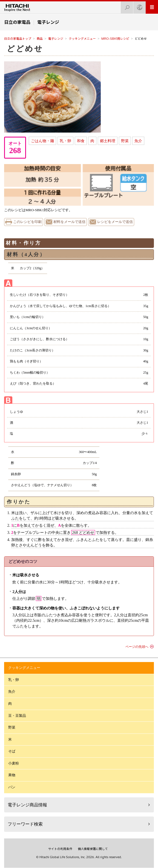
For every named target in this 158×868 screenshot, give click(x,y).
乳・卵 (65, 141)
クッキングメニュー (82, 39)
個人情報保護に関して (93, 849)
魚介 (138, 141)
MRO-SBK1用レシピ (115, 39)
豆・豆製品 (17, 716)
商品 (40, 39)
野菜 (125, 141)
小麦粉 (14, 763)
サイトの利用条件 (60, 849)
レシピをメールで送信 (115, 222)
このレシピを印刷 (27, 222)
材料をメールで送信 (69, 222)
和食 (81, 141)
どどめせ (25, 49)
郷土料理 (108, 141)
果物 (12, 775)
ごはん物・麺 (42, 141)
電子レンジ (56, 39)
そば (12, 751)
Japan (138, 6)
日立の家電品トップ (18, 39)
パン (12, 787)
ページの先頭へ (137, 647)
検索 (125, 6)
